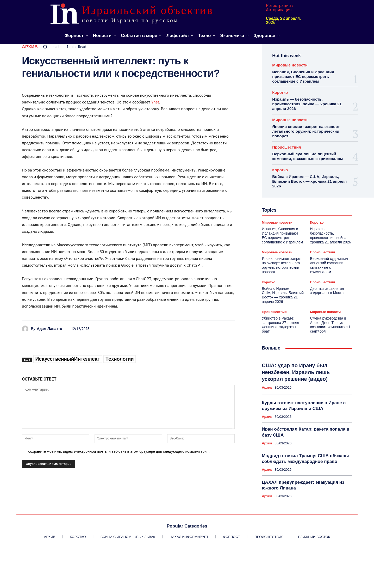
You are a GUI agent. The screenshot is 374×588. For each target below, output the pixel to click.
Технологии (120, 359)
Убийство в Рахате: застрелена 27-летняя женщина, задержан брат (280, 325)
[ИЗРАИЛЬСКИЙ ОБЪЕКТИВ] (139, 14)
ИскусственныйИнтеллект (68, 359)
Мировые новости (290, 65)
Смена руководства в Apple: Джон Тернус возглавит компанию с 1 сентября (330, 325)
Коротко (280, 92)
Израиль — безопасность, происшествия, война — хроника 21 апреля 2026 (307, 104)
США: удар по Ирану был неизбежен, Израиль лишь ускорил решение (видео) (296, 372)
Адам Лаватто (49, 329)
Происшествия (286, 147)
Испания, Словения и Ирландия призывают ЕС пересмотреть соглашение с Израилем (303, 76)
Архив (30, 47)
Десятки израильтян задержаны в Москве (328, 291)
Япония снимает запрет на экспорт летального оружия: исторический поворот (306, 131)
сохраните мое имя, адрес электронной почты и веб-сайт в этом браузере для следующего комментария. (119, 451)
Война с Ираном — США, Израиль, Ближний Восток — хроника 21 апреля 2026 (309, 181)
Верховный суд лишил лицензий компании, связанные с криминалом (307, 156)
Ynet (155, 102)
